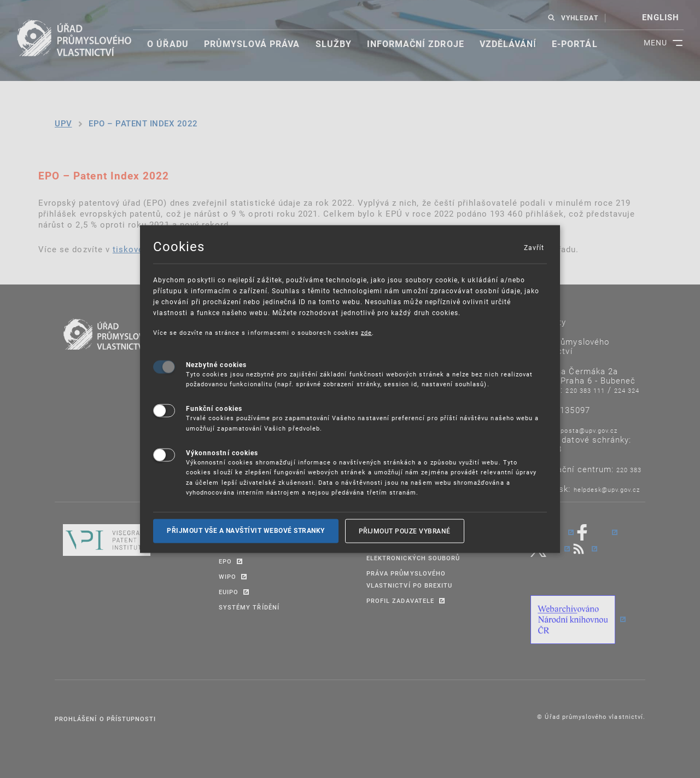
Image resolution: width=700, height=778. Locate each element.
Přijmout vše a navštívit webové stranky (246, 531)
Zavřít (534, 247)
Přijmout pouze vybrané (405, 531)
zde (366, 332)
